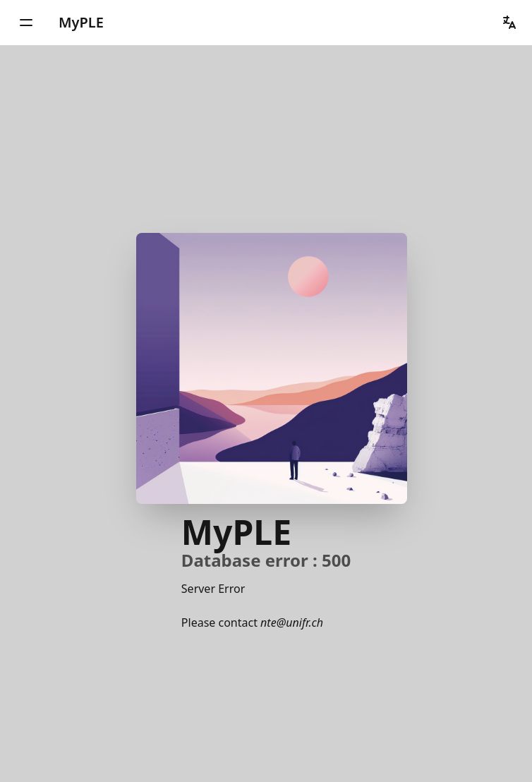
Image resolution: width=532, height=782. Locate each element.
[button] (26, 23)
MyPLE (81, 22)
